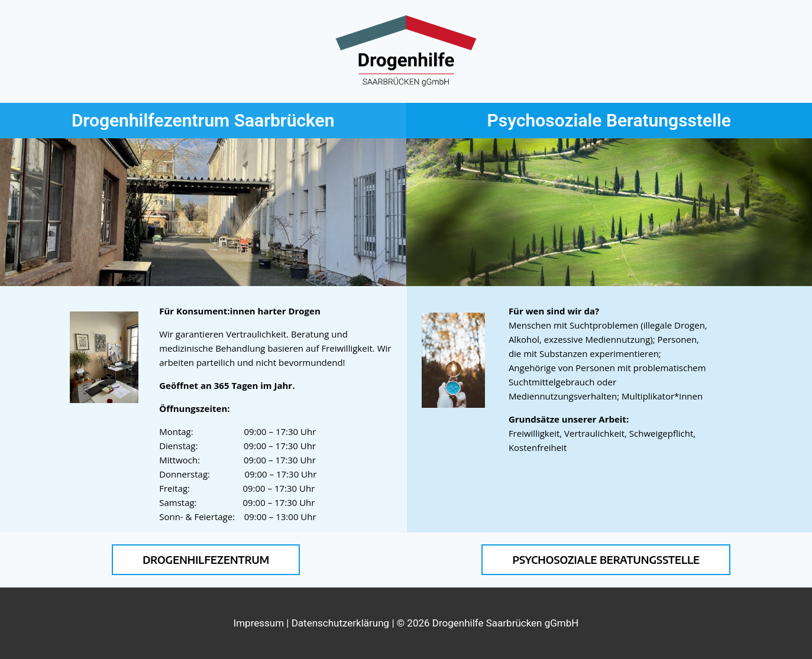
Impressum (260, 623)
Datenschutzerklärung (340, 623)
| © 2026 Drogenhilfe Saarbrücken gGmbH (484, 623)
